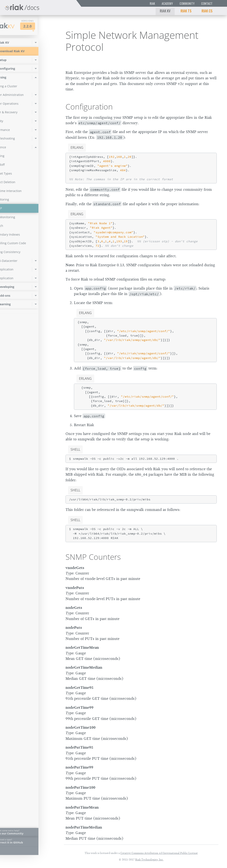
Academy (167, 3)
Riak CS (207, 11)
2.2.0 (43, 26)
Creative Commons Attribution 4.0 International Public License (159, 853)
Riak (152, 3)
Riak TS (186, 11)
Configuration (89, 107)
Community (187, 3)
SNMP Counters (93, 557)
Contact (207, 3)
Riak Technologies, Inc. (149, 860)
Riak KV (165, 11)
